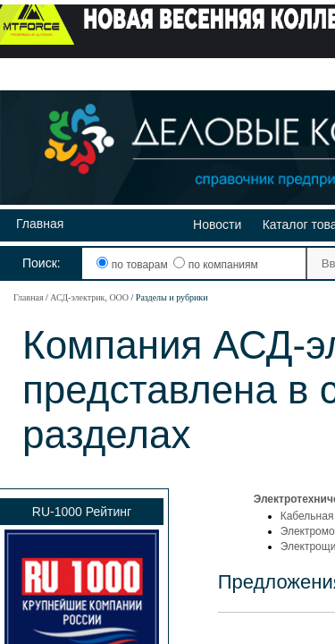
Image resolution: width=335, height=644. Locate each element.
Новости (217, 225)
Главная (40, 224)
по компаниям (215, 265)
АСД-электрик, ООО (89, 297)
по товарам (134, 265)
